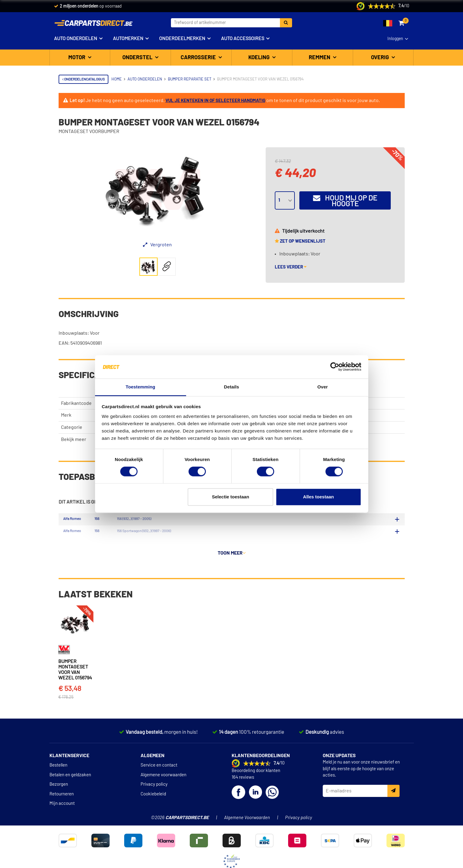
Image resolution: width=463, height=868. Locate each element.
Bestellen (58, 780)
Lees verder (291, 267)
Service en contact (159, 780)
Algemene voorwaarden (163, 789)
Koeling (260, 58)
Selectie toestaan (231, 497)
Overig (381, 58)
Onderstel (138, 58)
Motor (77, 58)
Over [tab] (323, 387)
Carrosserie (199, 58)
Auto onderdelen (76, 39)
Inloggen (395, 39)
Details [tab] (232, 387)
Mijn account (62, 818)
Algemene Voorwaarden (247, 832)
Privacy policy (154, 799)
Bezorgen (59, 799)
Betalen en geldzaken (70, 789)
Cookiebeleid (153, 808)
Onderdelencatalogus (83, 79)
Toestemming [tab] (141, 387)
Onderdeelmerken (182, 39)
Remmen (320, 58)
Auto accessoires (243, 39)
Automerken (128, 39)
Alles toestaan (318, 497)
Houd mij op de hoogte (345, 201)
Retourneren (62, 808)
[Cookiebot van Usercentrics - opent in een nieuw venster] (335, 367)
